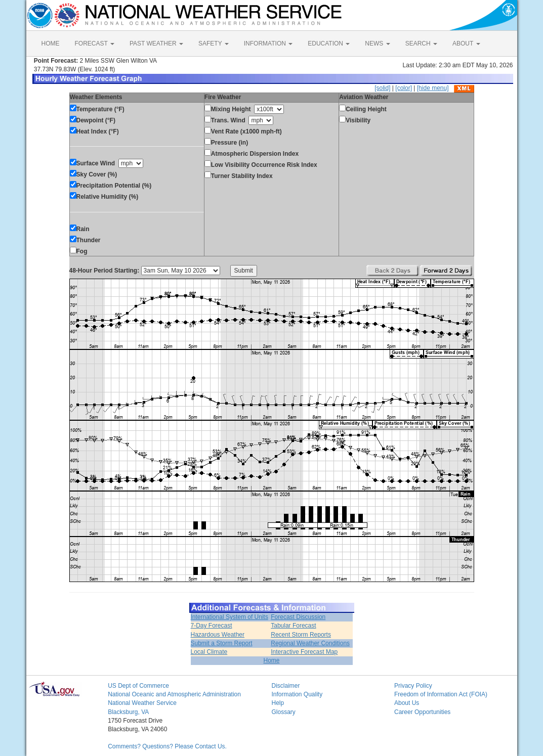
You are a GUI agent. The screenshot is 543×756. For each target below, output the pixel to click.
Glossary (283, 712)
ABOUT (466, 43)
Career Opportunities (422, 712)
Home (271, 660)
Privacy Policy (413, 686)
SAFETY (214, 43)
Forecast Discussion (298, 617)
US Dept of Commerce (138, 686)
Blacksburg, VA (128, 712)
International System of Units (229, 617)
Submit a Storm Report (222, 643)
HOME (51, 43)
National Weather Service (142, 703)
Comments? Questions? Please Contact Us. (167, 746)
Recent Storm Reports (301, 635)
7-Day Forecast (212, 626)
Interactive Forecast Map (304, 652)
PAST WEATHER (156, 43)
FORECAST (95, 43)
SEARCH (421, 43)
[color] (404, 88)
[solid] (382, 88)
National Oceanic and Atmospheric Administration (174, 694)
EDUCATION (329, 43)
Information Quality (297, 694)
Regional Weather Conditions (310, 643)
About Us (407, 703)
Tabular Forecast (293, 626)
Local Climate (209, 652)
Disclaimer (285, 686)
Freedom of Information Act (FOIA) (441, 694)
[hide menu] (433, 88)
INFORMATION (268, 43)
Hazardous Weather (218, 635)
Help (278, 703)
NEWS (377, 43)
